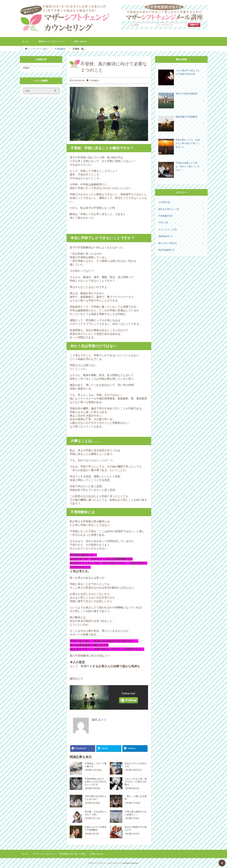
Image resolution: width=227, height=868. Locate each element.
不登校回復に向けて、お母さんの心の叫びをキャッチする (96, 782)
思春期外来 (165, 236)
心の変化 (164, 202)
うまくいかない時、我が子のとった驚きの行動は (136, 782)
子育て (163, 223)
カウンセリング (168, 229)
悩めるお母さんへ (169, 209)
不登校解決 (60, 49)
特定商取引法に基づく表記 (73, 854)
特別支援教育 (166, 250)
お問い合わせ (80, 41)
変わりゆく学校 (168, 243)
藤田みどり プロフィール (51, 41)
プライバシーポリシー (44, 854)
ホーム (25, 41)
